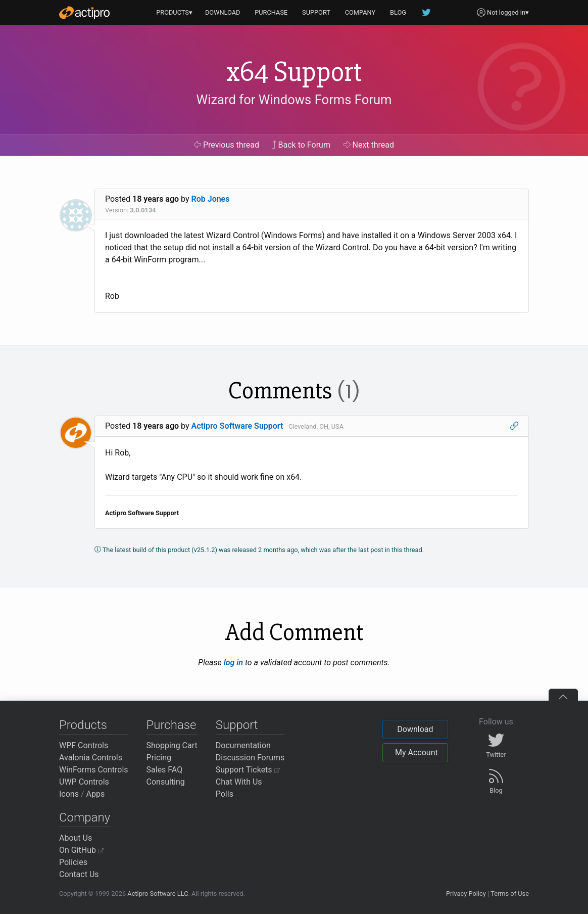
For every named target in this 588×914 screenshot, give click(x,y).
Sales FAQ (165, 770)
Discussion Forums (250, 758)
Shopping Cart (172, 745)
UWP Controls (84, 782)
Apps (96, 794)
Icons (69, 794)
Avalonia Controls (91, 758)
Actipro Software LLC (158, 894)
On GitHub (81, 850)
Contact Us (79, 874)
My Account (416, 752)
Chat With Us (239, 782)
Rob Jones (211, 199)
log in (233, 662)
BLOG (398, 12)
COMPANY (360, 12)
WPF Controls (84, 745)
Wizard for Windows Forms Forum (294, 100)
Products (83, 725)
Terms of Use (510, 894)
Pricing (159, 758)
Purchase (171, 725)
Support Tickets (248, 770)
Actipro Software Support (237, 426)
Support (237, 725)
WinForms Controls (94, 770)
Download (415, 729)
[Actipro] (84, 13)
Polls (225, 794)
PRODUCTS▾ (174, 12)
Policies (73, 862)
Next (369, 145)
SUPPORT (316, 12)
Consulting (166, 782)
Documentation (243, 745)
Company (85, 817)
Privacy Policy (466, 894)
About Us (76, 838)
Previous (227, 145)
